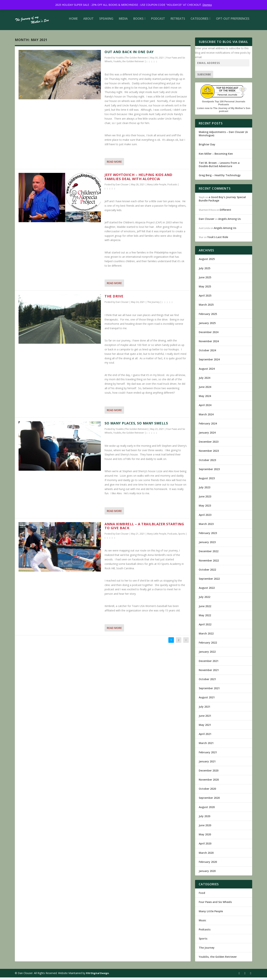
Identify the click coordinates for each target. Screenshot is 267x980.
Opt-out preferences (233, 21)
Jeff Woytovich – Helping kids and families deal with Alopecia (139, 179)
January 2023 (207, 545)
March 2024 (206, 417)
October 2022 (207, 572)
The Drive (114, 299)
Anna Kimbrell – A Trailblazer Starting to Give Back (144, 529)
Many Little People (157, 187)
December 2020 (209, 773)
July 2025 (205, 271)
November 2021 (209, 673)
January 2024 (207, 435)
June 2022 (205, 609)
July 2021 (205, 709)
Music (202, 923)
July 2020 (205, 819)
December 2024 (209, 335)
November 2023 (209, 453)
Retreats (178, 21)
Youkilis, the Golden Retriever (129, 64)
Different (225, 212)
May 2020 (205, 837)
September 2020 (209, 800)
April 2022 (205, 627)
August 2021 (207, 700)
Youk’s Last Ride (218, 240)
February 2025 (208, 316)
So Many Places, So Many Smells (136, 426)
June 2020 (205, 828)
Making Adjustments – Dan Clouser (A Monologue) (223, 136)
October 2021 (207, 682)
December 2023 (209, 444)
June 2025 (205, 280)
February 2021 (208, 755)
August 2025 (207, 262)
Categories (200, 21)
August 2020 (207, 810)
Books (138, 21)
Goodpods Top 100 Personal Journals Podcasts (224, 106)
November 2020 (209, 782)
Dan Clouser (122, 187)
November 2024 (209, 344)
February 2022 (208, 645)
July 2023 (205, 490)
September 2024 (209, 362)
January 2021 (207, 764)
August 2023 (207, 481)
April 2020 (205, 846)
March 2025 (206, 307)
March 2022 (206, 636)
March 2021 (206, 746)
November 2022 (209, 563)
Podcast (158, 21)
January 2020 (207, 874)
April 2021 (205, 736)
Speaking (106, 21)
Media (123, 21)
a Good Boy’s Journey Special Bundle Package (222, 201)
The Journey (153, 305)
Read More (114, 164)
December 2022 (209, 554)
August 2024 (207, 371)
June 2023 (205, 499)
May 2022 (205, 618)
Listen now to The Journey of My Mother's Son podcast (224, 112)
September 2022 (209, 581)
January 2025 (207, 326)
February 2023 (208, 536)
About (88, 21)
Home (73, 21)
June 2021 (205, 718)
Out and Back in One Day (129, 54)
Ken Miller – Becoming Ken (216, 156)
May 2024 (205, 399)
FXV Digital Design (97, 976)
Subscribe (204, 77)
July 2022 (205, 599)
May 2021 (205, 727)
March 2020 (206, 855)
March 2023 (206, 526)
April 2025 (205, 298)
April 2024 (205, 408)
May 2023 (205, 508)
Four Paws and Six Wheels (215, 905)
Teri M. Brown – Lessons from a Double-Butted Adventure (219, 167)
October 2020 (207, 791)
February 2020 (208, 864)
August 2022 (207, 590)
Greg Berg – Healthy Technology (220, 178)
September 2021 (209, 691)
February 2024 (208, 426)
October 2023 (207, 463)
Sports (182, 536)
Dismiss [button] (207, 5)
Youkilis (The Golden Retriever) (132, 60)
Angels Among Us (229, 221)
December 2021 (209, 664)
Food (202, 895)
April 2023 (205, 517)
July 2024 (205, 380)
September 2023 (209, 472)
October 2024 (207, 353)
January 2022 (207, 654)
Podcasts (172, 187)
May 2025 (205, 289)
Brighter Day (207, 147)
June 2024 (205, 389)
